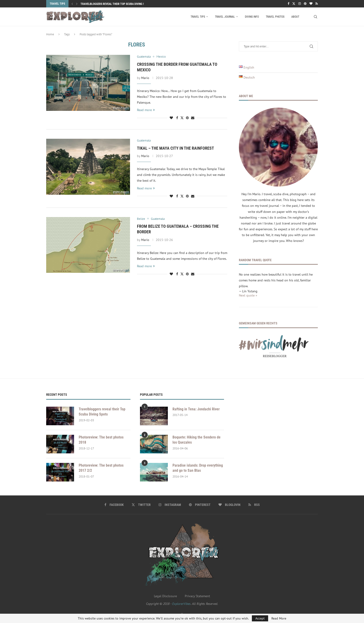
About (295, 17)
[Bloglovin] (311, 4)
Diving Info (252, 17)
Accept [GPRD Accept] (260, 618)
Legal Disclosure (165, 596)
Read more (146, 110)
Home (50, 34)
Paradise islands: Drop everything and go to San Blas (198, 468)
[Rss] (317, 4)
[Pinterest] (305, 4)
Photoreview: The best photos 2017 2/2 (101, 468)
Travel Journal (225, 17)
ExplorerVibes (181, 604)
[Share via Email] (193, 118)
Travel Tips (198, 17)
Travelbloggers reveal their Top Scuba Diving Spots (116, 4)
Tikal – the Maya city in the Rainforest (175, 148)
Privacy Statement (197, 596)
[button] (72, 4)
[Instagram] (300, 4)
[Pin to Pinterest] (187, 118)
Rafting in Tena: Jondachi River (196, 409)
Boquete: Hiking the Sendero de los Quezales (197, 440)
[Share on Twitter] (182, 118)
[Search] (315, 17)
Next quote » (248, 295)
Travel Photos (275, 17)
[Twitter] (294, 4)
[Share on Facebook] (177, 118)
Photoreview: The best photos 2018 (101, 440)
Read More (279, 618)
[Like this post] (171, 118)
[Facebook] (288, 4)
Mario (145, 78)
